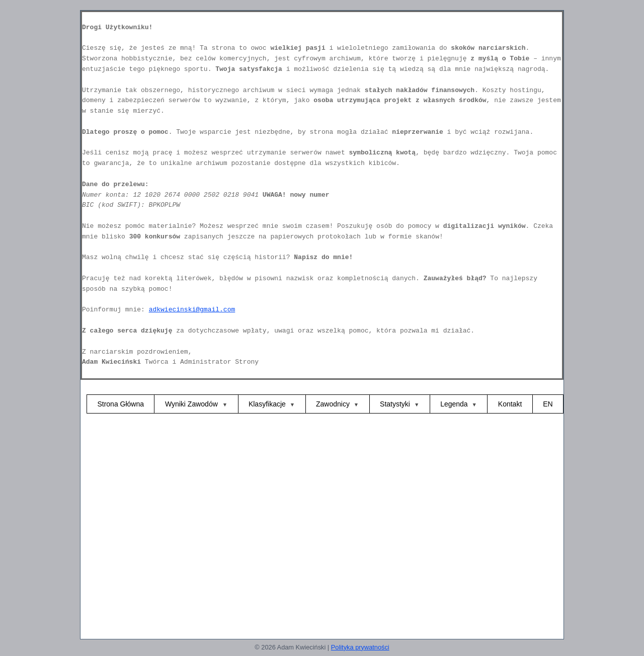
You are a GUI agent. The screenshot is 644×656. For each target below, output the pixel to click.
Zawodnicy (333, 404)
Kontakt (510, 404)
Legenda (454, 404)
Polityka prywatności (360, 647)
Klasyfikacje (267, 404)
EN (548, 404)
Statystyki (395, 404)
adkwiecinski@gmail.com (192, 310)
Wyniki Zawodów (192, 404)
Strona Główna (120, 404)
